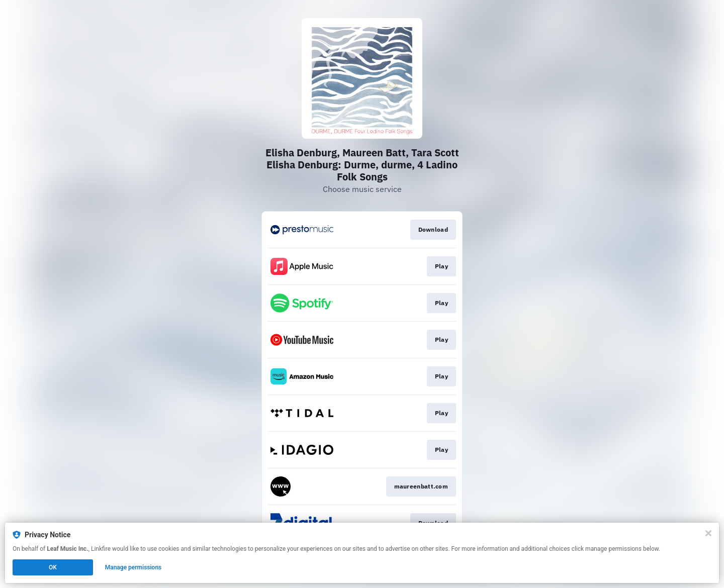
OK (53, 567)
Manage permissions (133, 567)
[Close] (708, 533)
